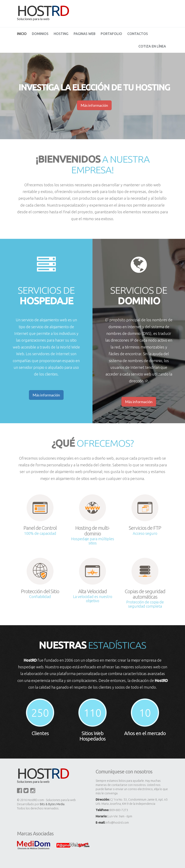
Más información (46, 395)
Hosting (61, 34)
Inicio (22, 34)
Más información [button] (94, 105)
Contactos (138, 34)
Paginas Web (85, 34)
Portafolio (111, 34)
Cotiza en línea (152, 46)
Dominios (40, 34)
